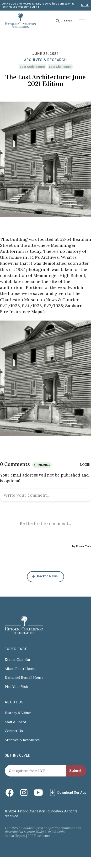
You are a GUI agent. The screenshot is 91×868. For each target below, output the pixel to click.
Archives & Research (46, 60)
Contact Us (14, 731)
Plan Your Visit (16, 687)
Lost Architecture (32, 67)
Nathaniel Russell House (24, 678)
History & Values (18, 713)
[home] (20, 21)
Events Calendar (18, 660)
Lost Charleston (60, 67)
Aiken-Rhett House (20, 669)
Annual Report (15, 836)
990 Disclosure (39, 836)
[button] (81, 21)
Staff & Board (15, 722)
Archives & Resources (22, 740)
